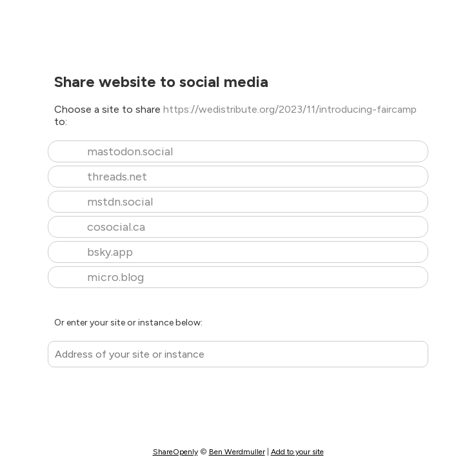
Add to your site (297, 452)
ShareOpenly (175, 452)
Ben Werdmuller (237, 452)
